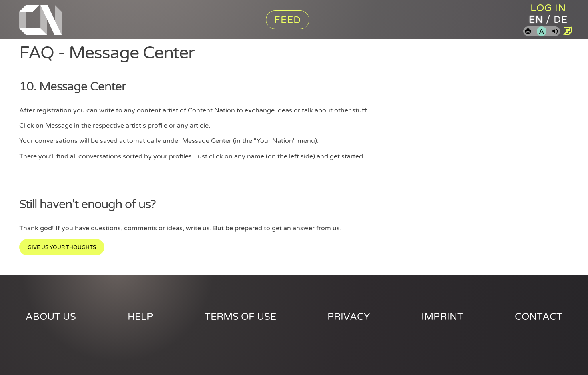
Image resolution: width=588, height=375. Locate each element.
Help (140, 317)
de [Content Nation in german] (561, 20)
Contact (539, 317)
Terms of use (240, 317)
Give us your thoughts (62, 247)
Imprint (442, 317)
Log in (548, 8)
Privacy (349, 317)
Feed (288, 20)
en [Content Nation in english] (536, 20)
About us (51, 317)
